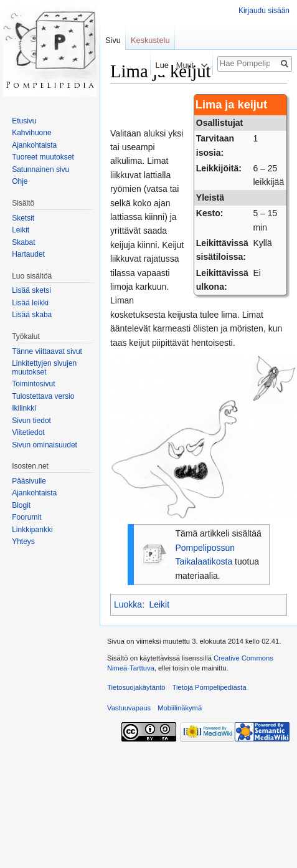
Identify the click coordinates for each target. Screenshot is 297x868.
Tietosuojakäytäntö (136, 687)
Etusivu (24, 121)
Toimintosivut (33, 384)
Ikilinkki (24, 408)
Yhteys (23, 541)
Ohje (20, 181)
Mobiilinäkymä (180, 708)
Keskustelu (150, 40)
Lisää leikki (30, 303)
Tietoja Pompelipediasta (210, 687)
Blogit (21, 505)
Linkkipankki (32, 530)
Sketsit (23, 218)
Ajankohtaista (34, 145)
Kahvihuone (31, 133)
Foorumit (26, 517)
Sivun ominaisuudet (45, 445)
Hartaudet (28, 254)
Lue (158, 65)
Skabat (23, 242)
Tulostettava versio (43, 396)
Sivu (113, 40)
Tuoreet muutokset (43, 157)
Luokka (128, 604)
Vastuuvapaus (129, 708)
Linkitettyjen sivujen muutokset (44, 368)
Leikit (159, 604)
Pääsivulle (29, 481)
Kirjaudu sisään (264, 11)
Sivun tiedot (31, 421)
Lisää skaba (32, 315)
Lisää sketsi (31, 290)
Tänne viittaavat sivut (47, 351)
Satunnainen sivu (40, 169)
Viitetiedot (28, 432)
